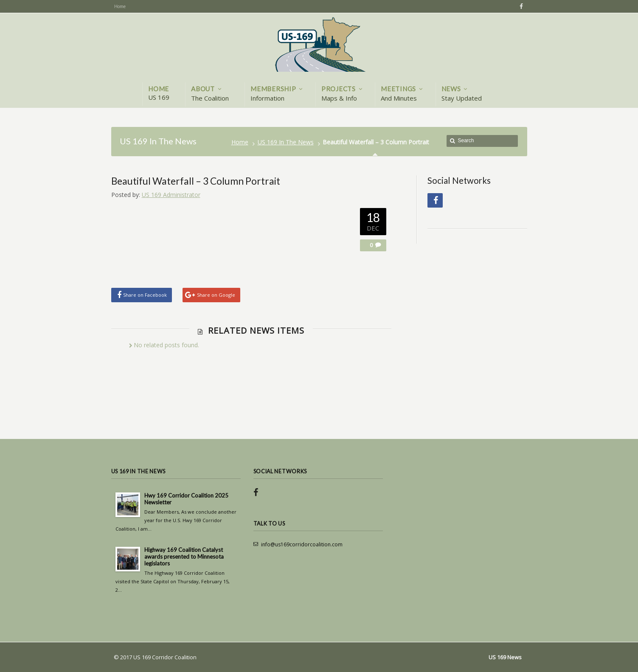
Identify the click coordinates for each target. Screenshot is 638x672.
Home (240, 142)
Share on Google (216, 295)
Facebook (520, 6)
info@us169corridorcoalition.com (302, 544)
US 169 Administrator (171, 195)
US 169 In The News (286, 142)
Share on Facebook (145, 295)
